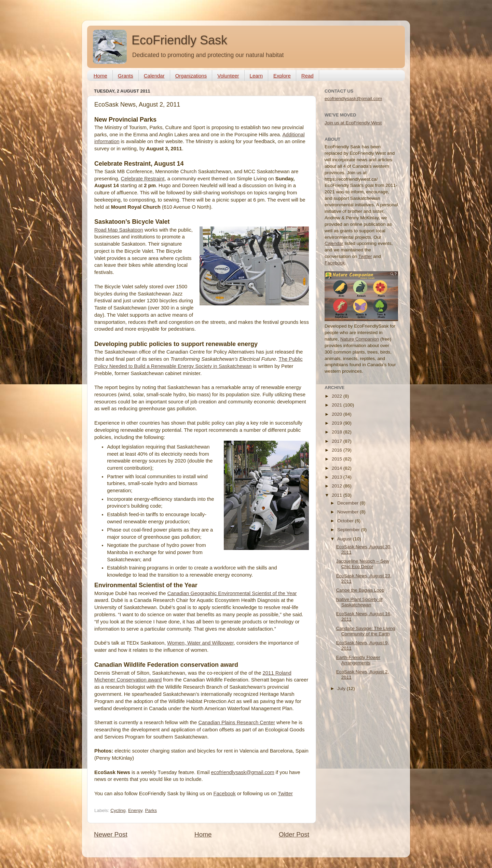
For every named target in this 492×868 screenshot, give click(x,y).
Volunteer (228, 76)
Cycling (118, 810)
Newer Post (111, 834)
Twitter (285, 794)
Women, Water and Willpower (200, 643)
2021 (338, 405)
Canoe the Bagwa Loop (360, 590)
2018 (338, 432)
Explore (282, 76)
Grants (126, 76)
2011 (338, 495)
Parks (151, 810)
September (349, 530)
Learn (256, 76)
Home (100, 76)
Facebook (224, 794)
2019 (338, 423)
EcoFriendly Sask (179, 40)
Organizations (191, 76)
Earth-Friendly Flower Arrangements (358, 660)
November (348, 512)
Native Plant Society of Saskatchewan (359, 602)
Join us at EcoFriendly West (353, 123)
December (348, 503)
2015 (338, 459)
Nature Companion (360, 339)
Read (307, 76)
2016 (338, 450)
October (346, 521)
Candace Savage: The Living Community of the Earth (366, 631)
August (345, 539)
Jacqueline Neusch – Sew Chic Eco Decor (363, 564)
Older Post (294, 834)
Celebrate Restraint (143, 179)
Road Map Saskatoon (119, 230)
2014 (338, 468)
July (342, 688)
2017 (338, 441)
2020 (338, 414)
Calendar (154, 76)
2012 (338, 486)
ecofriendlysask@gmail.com (243, 772)
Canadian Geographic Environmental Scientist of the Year (232, 593)
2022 (338, 396)
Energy (135, 810)
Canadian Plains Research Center (236, 722)
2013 (338, 477)
